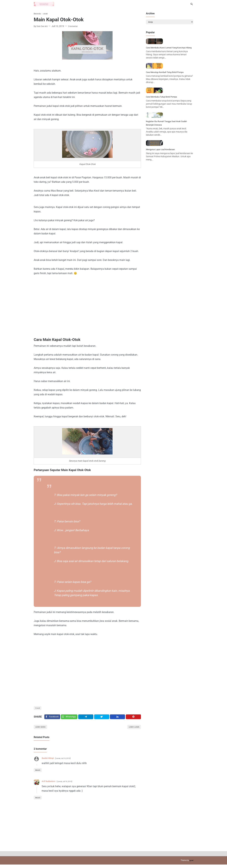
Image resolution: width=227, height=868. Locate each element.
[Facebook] (53, 719)
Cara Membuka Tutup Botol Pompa (166, 135)
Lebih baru (42, 730)
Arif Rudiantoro (50, 785)
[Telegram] (88, 719)
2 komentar (75, 26)
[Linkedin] (118, 719)
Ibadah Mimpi (49, 761)
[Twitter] (71, 719)
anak (39, 709)
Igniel (191, 864)
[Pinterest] (134, 719)
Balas (39, 773)
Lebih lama (133, 730)
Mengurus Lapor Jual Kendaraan (164, 208)
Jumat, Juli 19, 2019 (68, 762)
